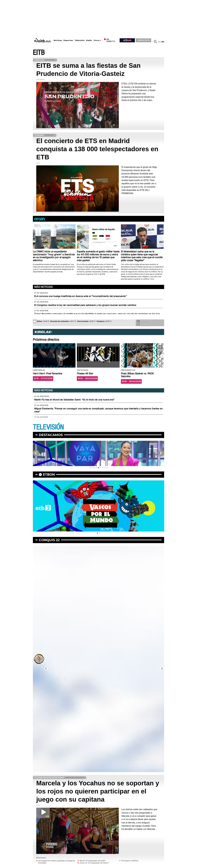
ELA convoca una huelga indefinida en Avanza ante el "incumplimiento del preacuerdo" (81, 296)
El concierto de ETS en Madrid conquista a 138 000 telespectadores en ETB (97, 149)
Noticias (58, 40)
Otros (97, 40)
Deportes (68, 40)
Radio (89, 40)
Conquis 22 (49, 540)
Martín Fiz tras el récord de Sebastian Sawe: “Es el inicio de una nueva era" (74, 400)
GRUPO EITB (144, 40)
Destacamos (51, 435)
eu (159, 42)
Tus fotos (143, 321)
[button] (162, 356)
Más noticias (43, 287)
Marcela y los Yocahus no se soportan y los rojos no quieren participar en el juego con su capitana (98, 791)
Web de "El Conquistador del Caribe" (93, 861)
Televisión (80, 40)
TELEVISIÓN (48, 427)
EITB (39, 53)
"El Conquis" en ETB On (130, 861)
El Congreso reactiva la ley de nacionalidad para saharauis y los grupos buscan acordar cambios (85, 305)
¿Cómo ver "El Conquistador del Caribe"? (94, 863)
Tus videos (143, 324)
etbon (49, 475)
